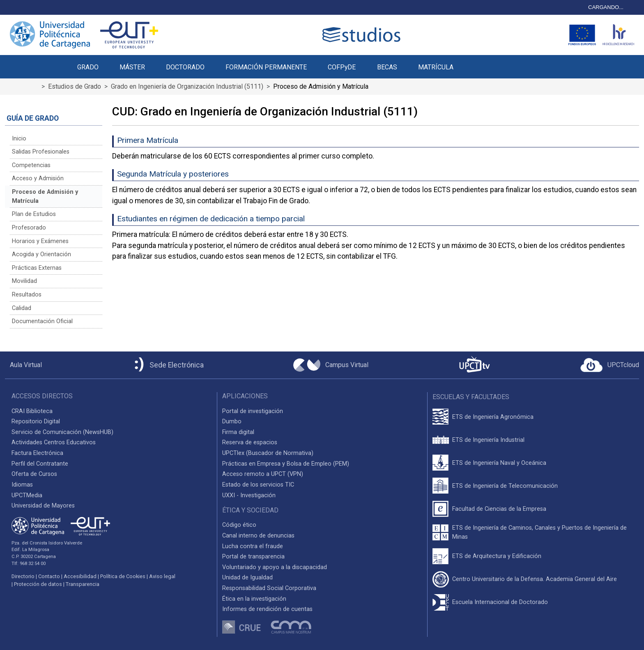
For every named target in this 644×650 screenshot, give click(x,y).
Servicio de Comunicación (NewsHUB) (62, 432)
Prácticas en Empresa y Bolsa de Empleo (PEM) (286, 464)
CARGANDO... (606, 7)
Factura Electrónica (37, 453)
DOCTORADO (185, 67)
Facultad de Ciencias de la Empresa (499, 509)
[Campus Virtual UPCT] (331, 365)
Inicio (19, 139)
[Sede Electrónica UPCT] (168, 365)
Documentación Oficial (42, 321)
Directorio (23, 576)
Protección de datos (38, 584)
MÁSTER (132, 67)
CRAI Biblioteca (32, 411)
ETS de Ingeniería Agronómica (493, 417)
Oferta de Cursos (34, 474)
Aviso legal (162, 576)
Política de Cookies (123, 576)
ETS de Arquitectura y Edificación (497, 556)
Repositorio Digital (36, 421)
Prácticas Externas (37, 268)
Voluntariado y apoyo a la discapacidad (275, 567)
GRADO (88, 67)
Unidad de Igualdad (247, 578)
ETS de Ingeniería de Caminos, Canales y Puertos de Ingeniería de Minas (539, 532)
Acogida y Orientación (41, 254)
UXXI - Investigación (249, 495)
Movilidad (24, 281)
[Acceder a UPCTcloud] (610, 365)
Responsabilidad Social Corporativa (269, 588)
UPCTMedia (27, 495)
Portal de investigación (253, 411)
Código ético (239, 525)
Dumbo (232, 421)
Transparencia (83, 584)
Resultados (27, 295)
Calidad (22, 308)
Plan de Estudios (34, 214)
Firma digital (238, 432)
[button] (474, 62)
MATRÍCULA (436, 67)
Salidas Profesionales (41, 152)
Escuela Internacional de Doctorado (500, 602)
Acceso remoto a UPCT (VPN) (263, 474)
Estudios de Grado (75, 86)
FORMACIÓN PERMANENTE (266, 67)
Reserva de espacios (250, 442)
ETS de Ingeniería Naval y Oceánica (499, 463)
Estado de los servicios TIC (258, 485)
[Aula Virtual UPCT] (23, 365)
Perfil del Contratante (40, 464)
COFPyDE (342, 67)
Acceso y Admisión (38, 178)
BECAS (387, 67)
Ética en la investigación (254, 599)
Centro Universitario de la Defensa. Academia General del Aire (535, 579)
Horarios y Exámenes (40, 241)
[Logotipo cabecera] (363, 35)
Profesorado (29, 228)
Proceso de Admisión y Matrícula (45, 196)
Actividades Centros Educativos (54, 442)
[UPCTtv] (474, 365)
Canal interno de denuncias (258, 536)
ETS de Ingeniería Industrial (488, 440)
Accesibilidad (80, 576)
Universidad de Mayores (43, 506)
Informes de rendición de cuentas (267, 609)
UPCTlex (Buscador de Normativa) (268, 453)
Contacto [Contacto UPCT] (49, 576)
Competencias (31, 165)
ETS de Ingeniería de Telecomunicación (505, 486)
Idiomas (22, 485)
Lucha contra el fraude (253, 546)
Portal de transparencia (253, 557)
